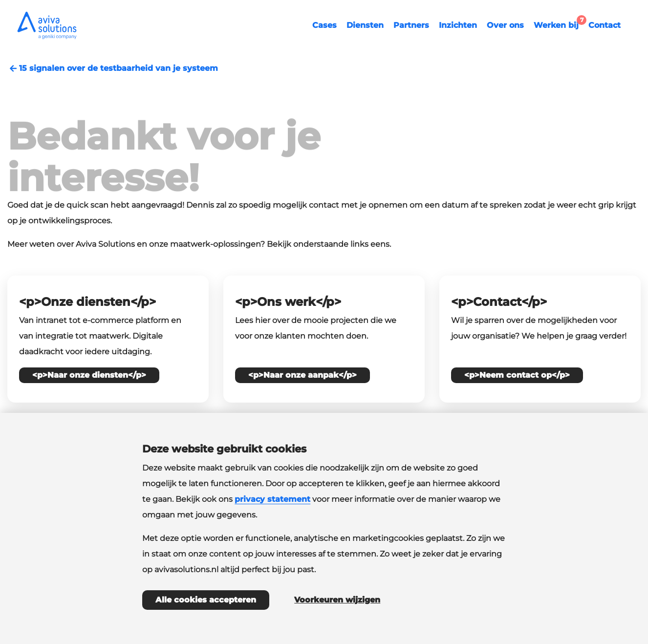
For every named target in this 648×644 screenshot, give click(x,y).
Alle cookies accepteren (206, 600)
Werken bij (559, 24)
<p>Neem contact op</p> (517, 375)
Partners (411, 25)
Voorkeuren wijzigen (337, 600)
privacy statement (272, 499)
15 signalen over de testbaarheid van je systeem (113, 68)
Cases (324, 25)
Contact (605, 25)
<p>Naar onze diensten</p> (89, 375)
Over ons (505, 25)
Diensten (365, 25)
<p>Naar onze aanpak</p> (302, 375)
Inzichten (458, 25)
